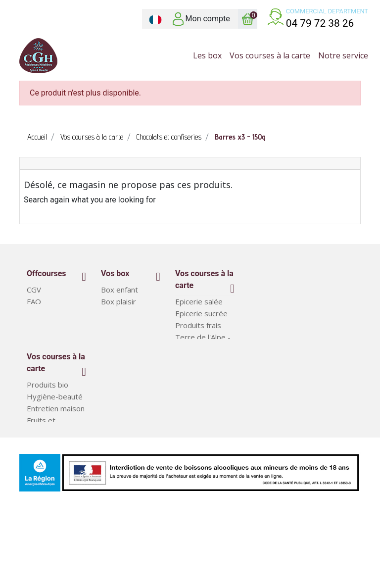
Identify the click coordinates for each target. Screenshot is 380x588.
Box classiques (126, 313)
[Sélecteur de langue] (155, 19)
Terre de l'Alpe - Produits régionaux (203, 349)
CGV (34, 290)
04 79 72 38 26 (320, 23)
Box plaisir (119, 301)
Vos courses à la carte (204, 279)
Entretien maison (56, 448)
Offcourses (47, 273)
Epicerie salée (199, 301)
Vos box (115, 273)
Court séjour (122, 325)
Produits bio (47, 425)
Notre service (50, 313)
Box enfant (119, 290)
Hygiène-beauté (55, 437)
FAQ (34, 301)
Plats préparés (52, 496)
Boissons (191, 373)
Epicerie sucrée (201, 313)
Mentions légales (56, 325)
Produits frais (198, 325)
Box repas (44, 484)
